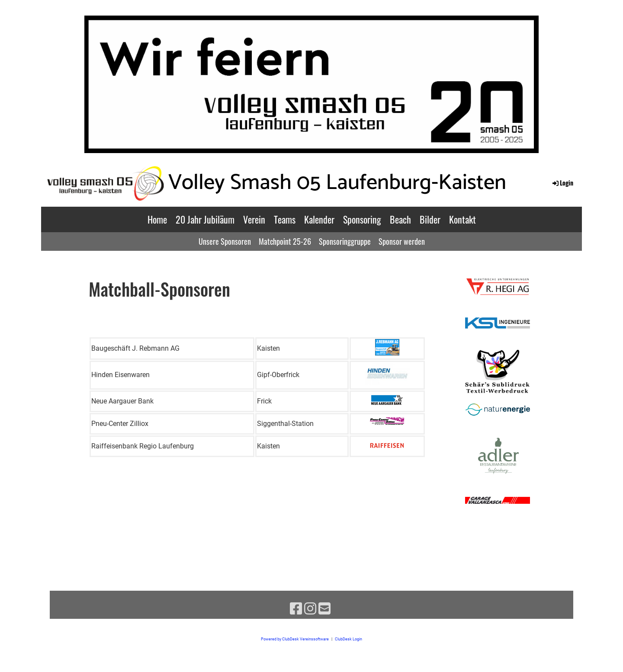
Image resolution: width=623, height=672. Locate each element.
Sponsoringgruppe (345, 241)
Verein (254, 219)
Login (562, 183)
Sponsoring (362, 219)
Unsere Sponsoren (225, 241)
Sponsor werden (402, 241)
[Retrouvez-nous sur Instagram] (310, 609)
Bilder (430, 219)
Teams (285, 219)
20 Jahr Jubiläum (205, 219)
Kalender (319, 219)
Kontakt (462, 219)
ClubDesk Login (348, 639)
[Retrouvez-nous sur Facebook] (296, 609)
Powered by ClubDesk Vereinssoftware (295, 639)
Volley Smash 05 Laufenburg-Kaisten (337, 183)
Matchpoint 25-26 (285, 241)
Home (157, 219)
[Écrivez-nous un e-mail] (324, 609)
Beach (400, 219)
